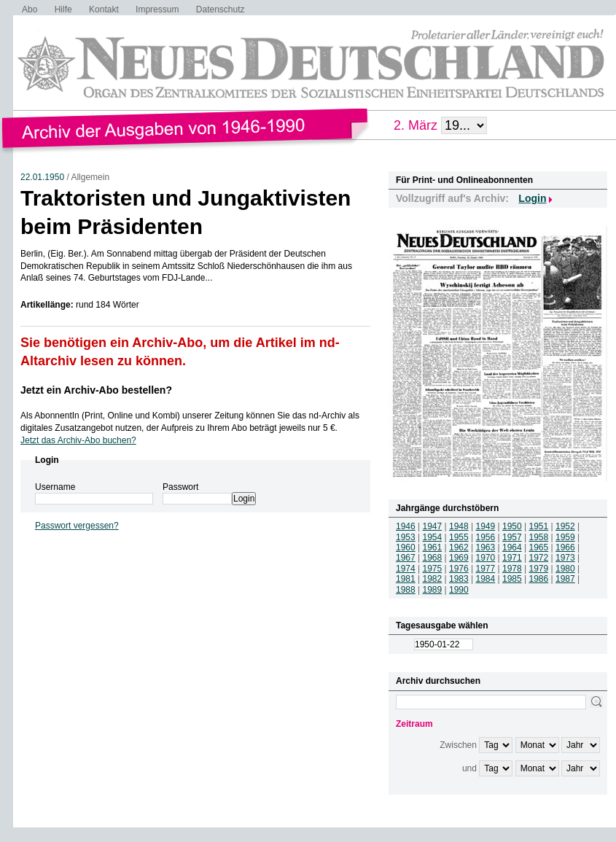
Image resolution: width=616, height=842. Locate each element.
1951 (539, 526)
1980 (565, 569)
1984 (486, 579)
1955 (459, 537)
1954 (433, 537)
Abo (30, 9)
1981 (406, 579)
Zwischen (458, 745)
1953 (406, 537)
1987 (565, 579)
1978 (512, 569)
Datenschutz (221, 9)
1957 (512, 537)
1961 (433, 547)
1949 (486, 526)
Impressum (157, 9)
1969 (459, 558)
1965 (539, 547)
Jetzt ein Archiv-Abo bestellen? (96, 390)
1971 (512, 558)
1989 (433, 590)
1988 (406, 590)
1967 (406, 558)
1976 (459, 569)
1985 (512, 579)
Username (55, 487)
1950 (512, 526)
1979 (539, 569)
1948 (459, 526)
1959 (565, 537)
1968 (433, 558)
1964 (512, 547)
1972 (539, 558)
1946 (406, 526)
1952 (565, 526)
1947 (433, 526)
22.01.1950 (42, 177)
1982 (433, 579)
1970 (486, 558)
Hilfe (63, 9)
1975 (433, 569)
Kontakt (104, 9)
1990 (459, 590)
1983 (459, 579)
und (469, 768)
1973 (565, 558)
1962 (459, 547)
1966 (565, 547)
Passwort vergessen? (77, 526)
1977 (486, 569)
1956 (486, 537)
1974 (406, 569)
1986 (539, 579)
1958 (539, 537)
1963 (486, 547)
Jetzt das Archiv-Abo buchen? (78, 440)
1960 (406, 547)
